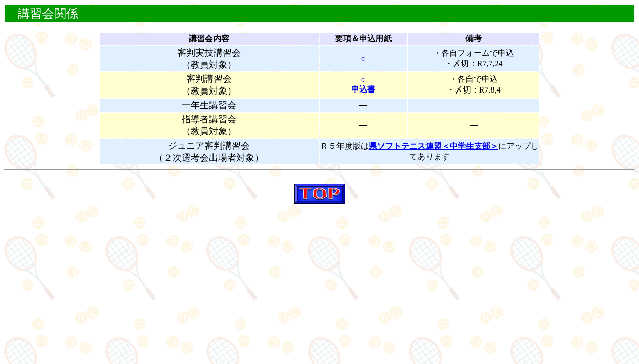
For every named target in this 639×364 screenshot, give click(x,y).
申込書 (363, 89)
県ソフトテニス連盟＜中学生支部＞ (434, 146)
